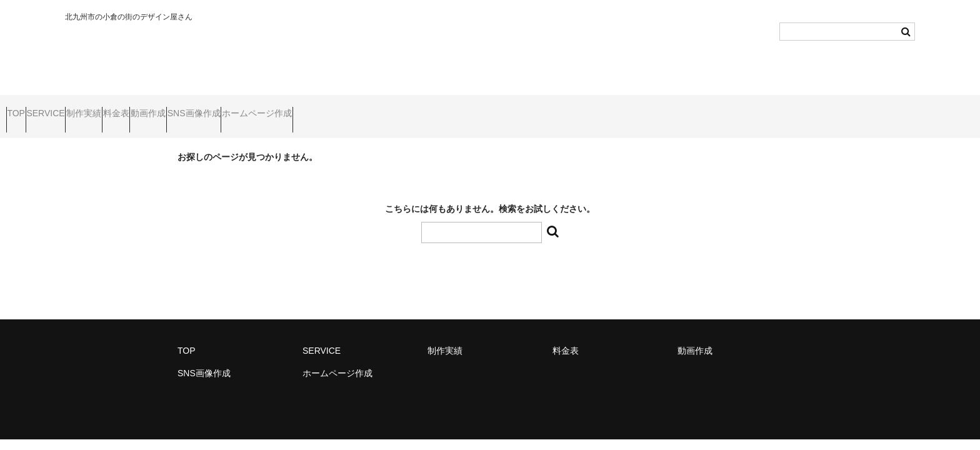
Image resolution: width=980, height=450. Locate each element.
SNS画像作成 (320, 108)
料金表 (194, 108)
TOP (22, 108)
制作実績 (138, 108)
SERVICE (75, 108)
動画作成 (251, 108)
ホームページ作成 (407, 108)
